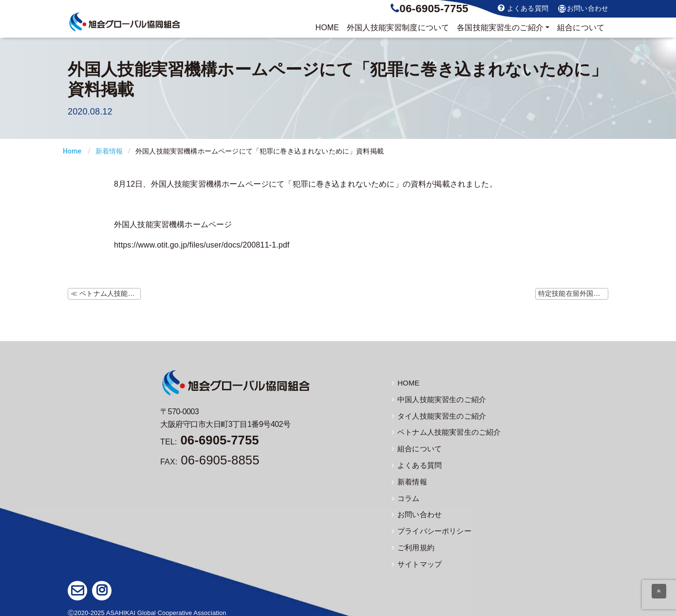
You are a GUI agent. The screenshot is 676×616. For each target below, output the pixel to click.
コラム (405, 496)
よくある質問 (523, 8)
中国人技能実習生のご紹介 (436, 399)
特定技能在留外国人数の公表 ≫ (573, 293)
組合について (581, 28)
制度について (398, 28)
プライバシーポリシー (429, 528)
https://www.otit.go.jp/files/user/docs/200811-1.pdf (202, 245)
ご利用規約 (412, 544)
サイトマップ (415, 560)
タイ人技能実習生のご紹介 (436, 415)
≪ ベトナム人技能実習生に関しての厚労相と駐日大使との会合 (106, 293)
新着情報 (109, 151)
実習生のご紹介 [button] (500, 28)
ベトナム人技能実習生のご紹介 (443, 431)
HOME (327, 28)
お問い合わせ (583, 9)
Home (72, 151)
